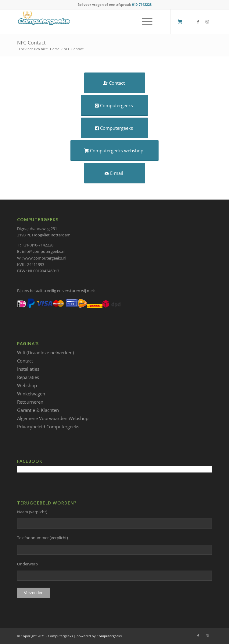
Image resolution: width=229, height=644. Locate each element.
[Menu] (144, 22)
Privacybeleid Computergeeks (48, 426)
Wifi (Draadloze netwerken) (45, 352)
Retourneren (30, 402)
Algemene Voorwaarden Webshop (53, 418)
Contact (25, 361)
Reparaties (28, 377)
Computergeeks (109, 636)
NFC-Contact (31, 43)
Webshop (27, 385)
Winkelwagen (31, 394)
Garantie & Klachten (38, 410)
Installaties (28, 369)
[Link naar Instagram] (207, 22)
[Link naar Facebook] (198, 22)
